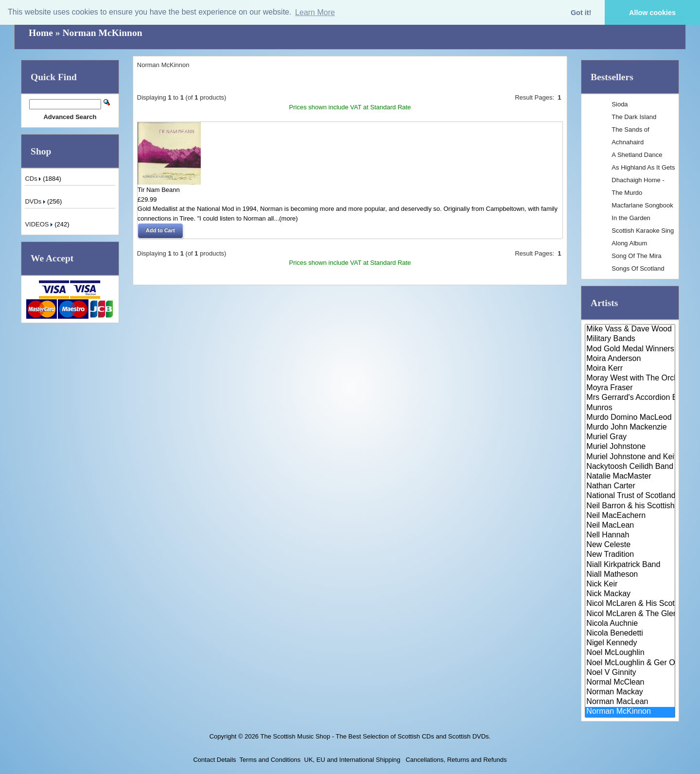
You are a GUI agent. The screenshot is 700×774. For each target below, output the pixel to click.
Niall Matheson (630, 575)
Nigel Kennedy (630, 643)
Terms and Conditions (270, 760)
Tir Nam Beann (159, 190)
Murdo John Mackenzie (630, 428)
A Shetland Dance (637, 155)
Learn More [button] (315, 12)
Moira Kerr (630, 369)
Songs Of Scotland (638, 268)
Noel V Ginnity (630, 673)
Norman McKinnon (102, 33)
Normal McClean (630, 683)
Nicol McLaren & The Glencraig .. (630, 614)
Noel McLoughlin (630, 653)
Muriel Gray (630, 437)
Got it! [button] (581, 13)
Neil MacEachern (630, 516)
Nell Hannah (630, 535)
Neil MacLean (630, 526)
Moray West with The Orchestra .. (630, 378)
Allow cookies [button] (652, 13)
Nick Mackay (630, 594)
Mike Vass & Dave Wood (630, 329)
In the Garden (631, 218)
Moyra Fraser (630, 388)
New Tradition (630, 555)
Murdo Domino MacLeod (630, 418)
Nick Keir (630, 585)
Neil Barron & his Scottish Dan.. (630, 506)
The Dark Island (634, 117)
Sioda (620, 104)
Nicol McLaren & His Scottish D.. (630, 604)
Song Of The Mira (636, 256)
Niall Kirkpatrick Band (630, 565)
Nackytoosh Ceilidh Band (630, 467)
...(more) (286, 218)
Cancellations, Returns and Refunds (455, 760)
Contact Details (214, 760)
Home (41, 33)
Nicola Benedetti (630, 634)
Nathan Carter (630, 486)
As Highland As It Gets (643, 167)
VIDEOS (40, 224)
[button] (160, 231)
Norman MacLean (630, 702)
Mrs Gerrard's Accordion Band (630, 398)
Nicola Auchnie (630, 624)
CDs (34, 179)
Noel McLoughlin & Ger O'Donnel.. (630, 663)
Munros (630, 408)
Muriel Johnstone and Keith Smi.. (630, 457)
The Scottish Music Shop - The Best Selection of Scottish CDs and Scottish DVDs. (375, 736)
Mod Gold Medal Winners (630, 349)
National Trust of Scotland (630, 496)
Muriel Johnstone (630, 447)
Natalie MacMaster (630, 477)
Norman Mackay (630, 692)
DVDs (36, 201)
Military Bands (630, 339)
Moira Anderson (630, 359)
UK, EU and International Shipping (352, 760)
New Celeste (630, 545)
